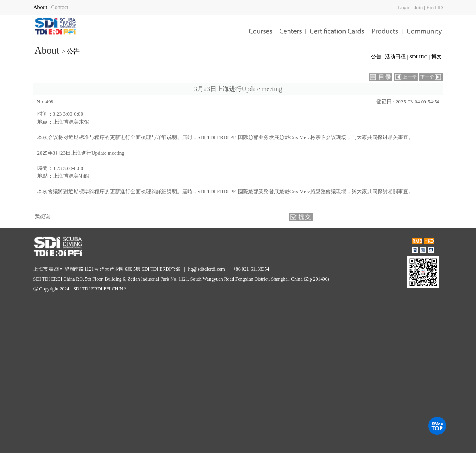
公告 (73, 51)
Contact (60, 7)
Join (419, 7)
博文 (437, 57)
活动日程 (395, 57)
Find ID (435, 7)
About (47, 50)
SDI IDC (419, 57)
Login (404, 7)
